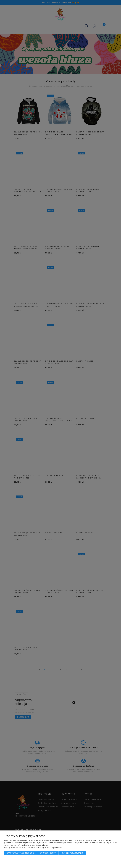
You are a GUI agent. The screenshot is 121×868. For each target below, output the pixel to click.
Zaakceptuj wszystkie (72, 853)
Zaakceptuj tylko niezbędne (21, 853)
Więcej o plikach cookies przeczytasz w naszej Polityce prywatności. (33, 848)
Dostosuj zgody (48, 853)
